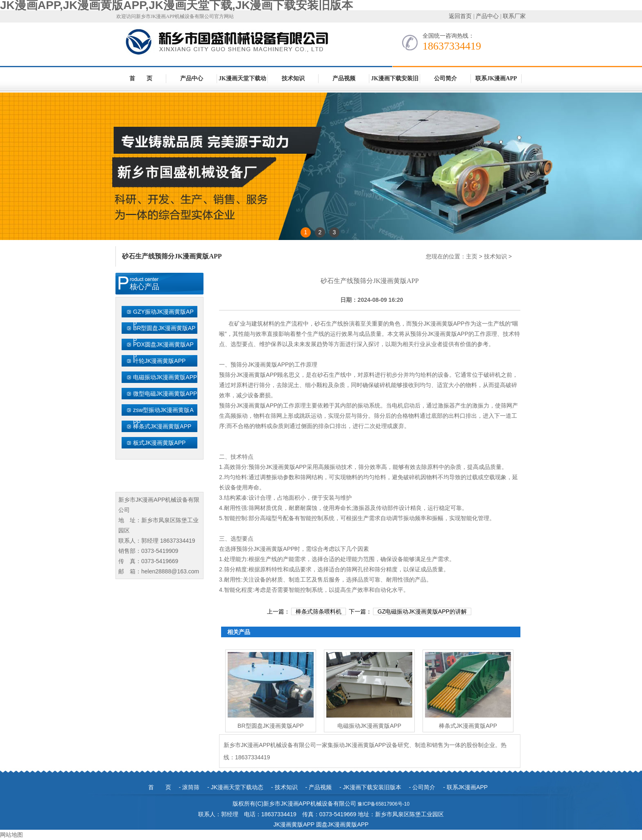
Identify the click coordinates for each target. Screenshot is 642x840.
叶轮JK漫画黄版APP (159, 361)
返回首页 (460, 16)
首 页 (141, 78)
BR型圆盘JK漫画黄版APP (164, 334)
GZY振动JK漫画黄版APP (163, 318)
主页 (472, 256)
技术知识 (293, 78)
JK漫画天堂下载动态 (242, 83)
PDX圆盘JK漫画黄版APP (163, 351)
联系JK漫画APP (496, 78)
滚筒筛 (191, 787)
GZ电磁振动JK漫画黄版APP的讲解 (422, 611)
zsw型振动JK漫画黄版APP (163, 416)
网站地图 (11, 835)
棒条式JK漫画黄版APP (162, 426)
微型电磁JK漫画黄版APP (165, 394)
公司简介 (445, 78)
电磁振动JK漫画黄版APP (165, 377)
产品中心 (487, 16)
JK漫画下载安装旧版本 (395, 83)
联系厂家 (514, 16)
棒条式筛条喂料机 (319, 611)
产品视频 (344, 78)
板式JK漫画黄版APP (159, 443)
